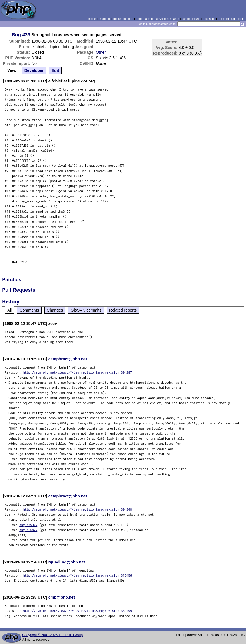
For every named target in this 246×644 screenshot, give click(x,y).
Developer (34, 70)
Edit (55, 70)
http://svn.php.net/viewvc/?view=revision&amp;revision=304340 (77, 509)
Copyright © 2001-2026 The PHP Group (52, 635)
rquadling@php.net (67, 562)
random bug (227, 19)
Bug (16, 35)
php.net (92, 19)
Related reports (123, 310)
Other (101, 52)
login (241, 19)
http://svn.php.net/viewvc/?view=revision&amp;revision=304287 (77, 372)
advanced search (168, 19)
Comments (29, 310)
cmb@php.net (62, 597)
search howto (191, 19)
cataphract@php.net (68, 359)
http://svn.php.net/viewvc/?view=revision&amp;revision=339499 (77, 611)
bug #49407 (28, 525)
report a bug (145, 19)
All (9, 310)
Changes (55, 310)
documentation (123, 19)
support (105, 19)
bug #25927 (28, 530)
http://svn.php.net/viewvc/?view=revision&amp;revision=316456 (77, 575)
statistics (210, 19)
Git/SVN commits (86, 310)
